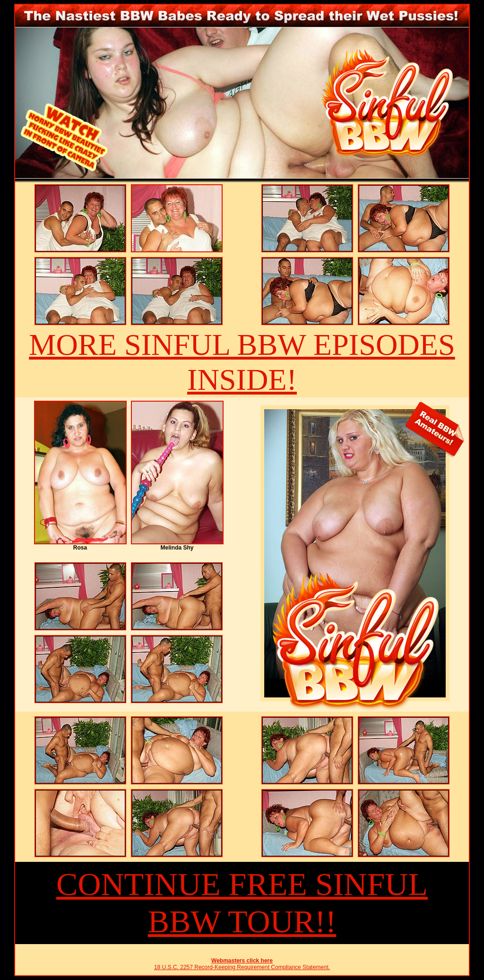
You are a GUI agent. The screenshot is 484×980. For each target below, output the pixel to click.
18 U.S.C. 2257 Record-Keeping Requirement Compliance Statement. (242, 967)
